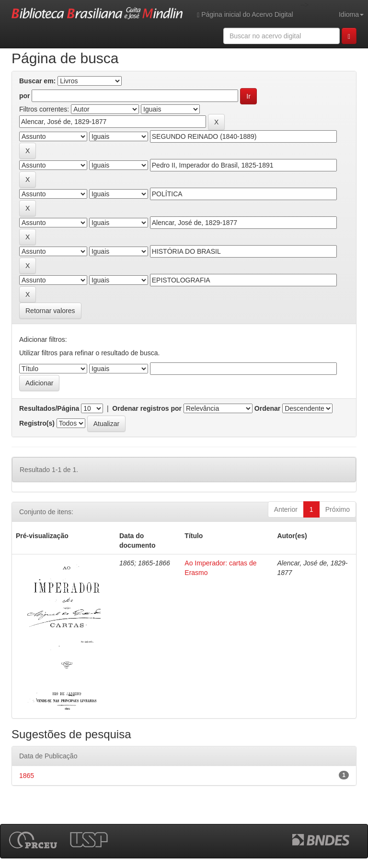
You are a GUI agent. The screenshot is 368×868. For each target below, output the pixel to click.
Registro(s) (37, 423)
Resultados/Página (49, 408)
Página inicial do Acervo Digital (245, 15)
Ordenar (267, 408)
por (25, 96)
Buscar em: (37, 81)
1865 (27, 776)
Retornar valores (50, 311)
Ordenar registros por (147, 408)
